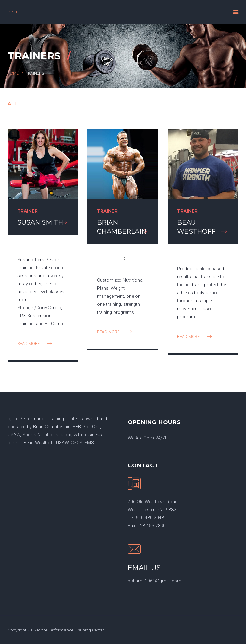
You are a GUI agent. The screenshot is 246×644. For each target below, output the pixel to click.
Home (13, 74)
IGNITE (14, 12)
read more (35, 343)
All (13, 104)
